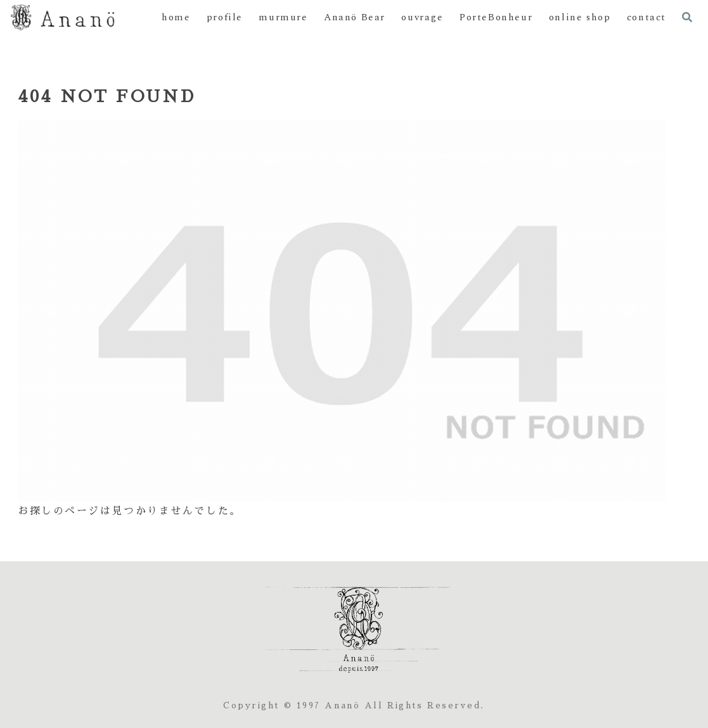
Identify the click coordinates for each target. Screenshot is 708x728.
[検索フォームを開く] (687, 17)
